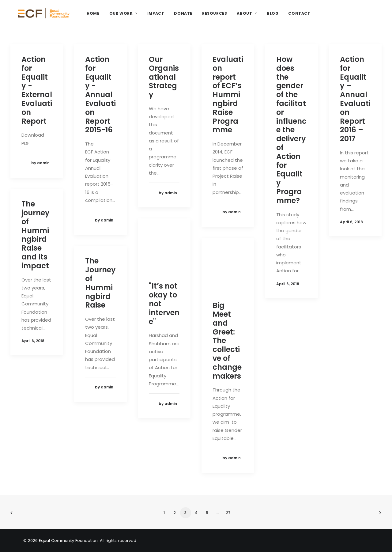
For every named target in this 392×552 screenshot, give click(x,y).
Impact (181, 17)
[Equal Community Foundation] (57, 17)
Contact (324, 17)
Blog (297, 17)
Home (118, 17)
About (272, 17)
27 (228, 513)
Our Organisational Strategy (164, 77)
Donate (208, 17)
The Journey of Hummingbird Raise (100, 283)
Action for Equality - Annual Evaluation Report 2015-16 (100, 95)
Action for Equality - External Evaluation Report (37, 90)
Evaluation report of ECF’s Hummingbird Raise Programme (228, 95)
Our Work (148, 17)
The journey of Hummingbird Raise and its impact (36, 235)
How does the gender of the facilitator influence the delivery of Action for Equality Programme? (291, 130)
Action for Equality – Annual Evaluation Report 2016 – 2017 (355, 99)
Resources (240, 17)
